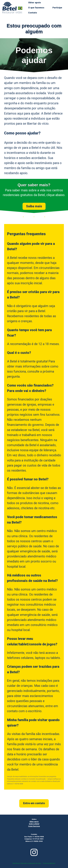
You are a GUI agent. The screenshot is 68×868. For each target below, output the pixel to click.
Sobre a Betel (34, 824)
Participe (57, 8)
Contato (33, 13)
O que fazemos (36, 8)
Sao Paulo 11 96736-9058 (34, 837)
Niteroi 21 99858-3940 (34, 841)
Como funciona (34, 826)
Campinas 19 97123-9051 (34, 839)
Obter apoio (35, 3)
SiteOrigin (52, 863)
